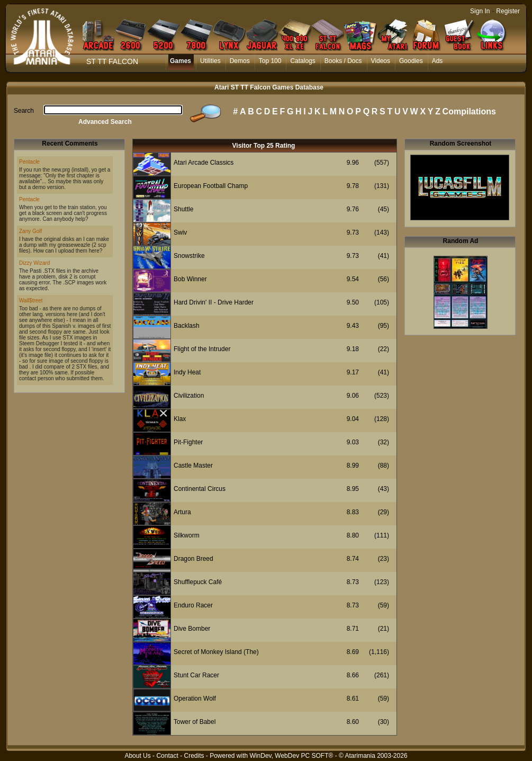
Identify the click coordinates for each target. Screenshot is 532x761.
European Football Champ (211, 186)
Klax (180, 419)
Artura (182, 512)
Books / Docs (343, 61)
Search (24, 111)
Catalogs (303, 61)
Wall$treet (31, 301)
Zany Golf (30, 231)
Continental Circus (200, 489)
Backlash (187, 326)
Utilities (210, 61)
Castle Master (193, 465)
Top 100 (270, 61)
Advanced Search (105, 122)
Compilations (469, 111)
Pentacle (29, 162)
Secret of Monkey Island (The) (216, 652)
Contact (167, 756)
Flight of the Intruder (202, 349)
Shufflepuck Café (198, 582)
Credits (194, 756)
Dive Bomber (192, 629)
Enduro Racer (193, 605)
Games (181, 61)
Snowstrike (189, 256)
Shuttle (183, 209)
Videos (381, 61)
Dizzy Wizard (34, 263)
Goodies (411, 61)
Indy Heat (187, 372)
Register (508, 11)
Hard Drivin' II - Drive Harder (214, 302)
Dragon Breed (193, 559)
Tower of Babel (195, 722)
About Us (137, 756)
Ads (438, 61)
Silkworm (187, 535)
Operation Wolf (195, 699)
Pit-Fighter (188, 442)
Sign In (480, 11)
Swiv (180, 232)
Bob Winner (190, 279)
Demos (240, 61)
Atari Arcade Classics (204, 163)
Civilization (189, 396)
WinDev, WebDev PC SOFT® (292, 756)
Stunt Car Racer (196, 675)
